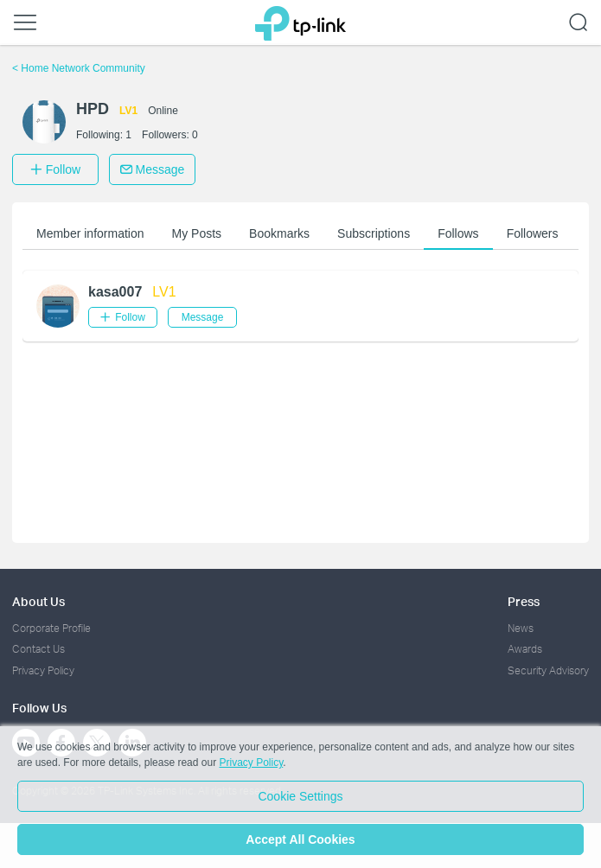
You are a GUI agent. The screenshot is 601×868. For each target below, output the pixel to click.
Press (524, 601)
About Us (38, 601)
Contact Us (38, 649)
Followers (533, 233)
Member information (90, 233)
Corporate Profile (51, 628)
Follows (458, 233)
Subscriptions (374, 233)
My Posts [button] (197, 233)
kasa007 (115, 292)
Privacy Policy (43, 670)
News (521, 628)
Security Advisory (548, 670)
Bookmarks (279, 233)
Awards (525, 649)
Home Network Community (79, 68)
